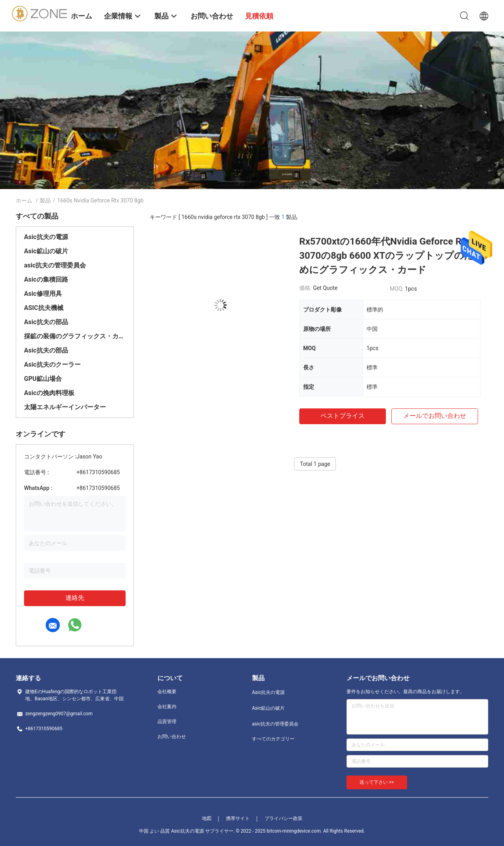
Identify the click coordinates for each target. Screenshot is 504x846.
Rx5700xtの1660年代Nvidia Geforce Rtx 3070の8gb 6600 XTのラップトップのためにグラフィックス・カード (386, 256)
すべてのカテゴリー (273, 739)
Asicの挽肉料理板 (49, 393)
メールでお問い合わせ (435, 416)
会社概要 (167, 692)
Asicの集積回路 (46, 279)
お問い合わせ (172, 737)
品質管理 (167, 722)
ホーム (24, 200)
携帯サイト (238, 818)
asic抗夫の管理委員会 (55, 265)
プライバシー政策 (283, 818)
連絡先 (75, 598)
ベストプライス (343, 416)
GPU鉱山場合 (43, 379)
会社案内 (167, 707)
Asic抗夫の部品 (46, 322)
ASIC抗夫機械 (44, 308)
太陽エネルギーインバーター (65, 407)
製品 (45, 200)
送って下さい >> (377, 782)
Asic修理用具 (43, 294)
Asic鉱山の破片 (46, 251)
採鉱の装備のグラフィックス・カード (75, 336)
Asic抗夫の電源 (46, 237)
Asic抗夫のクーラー (52, 365)
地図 (207, 818)
